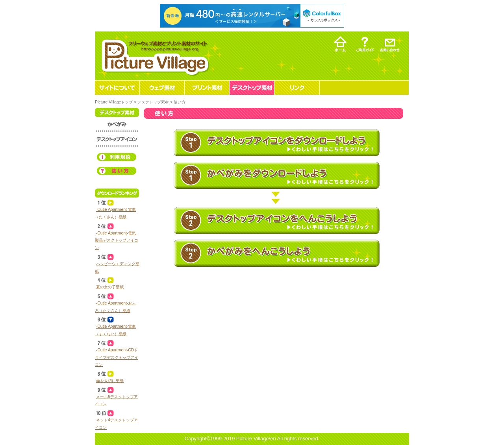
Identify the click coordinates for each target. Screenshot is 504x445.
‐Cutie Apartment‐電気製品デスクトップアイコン (117, 240)
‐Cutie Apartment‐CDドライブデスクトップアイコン (117, 357)
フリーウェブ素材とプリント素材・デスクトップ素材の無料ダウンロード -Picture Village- (154, 56)
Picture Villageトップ (114, 102)
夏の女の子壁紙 (110, 287)
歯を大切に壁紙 (110, 381)
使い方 (180, 102)
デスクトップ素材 (153, 102)
